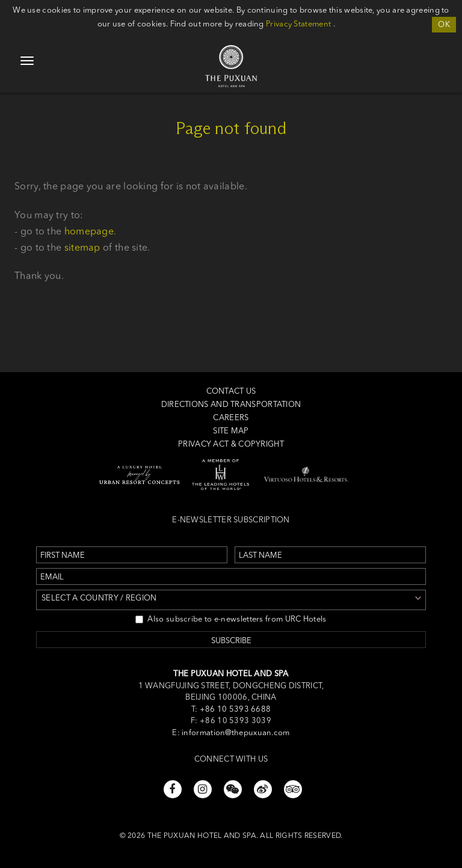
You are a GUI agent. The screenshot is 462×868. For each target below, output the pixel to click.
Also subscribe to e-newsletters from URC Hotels (231, 619)
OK (444, 24)
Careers (231, 417)
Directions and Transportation (231, 404)
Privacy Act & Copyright (231, 444)
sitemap (82, 247)
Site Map (231, 430)
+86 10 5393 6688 (234, 709)
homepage (89, 231)
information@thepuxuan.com (236, 732)
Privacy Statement (298, 23)
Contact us (231, 391)
